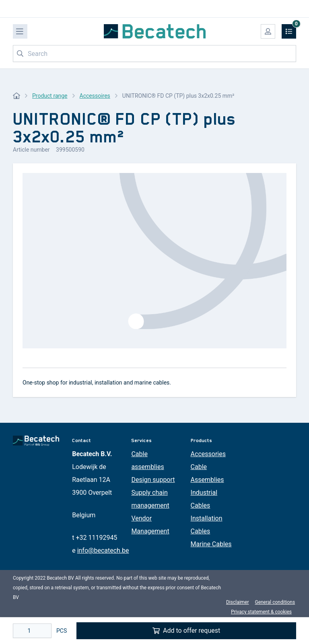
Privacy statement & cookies (261, 612)
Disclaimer (238, 602)
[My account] (268, 31)
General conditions (275, 602)
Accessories (208, 454)
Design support (153, 480)
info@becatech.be (103, 550)
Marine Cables (211, 544)
